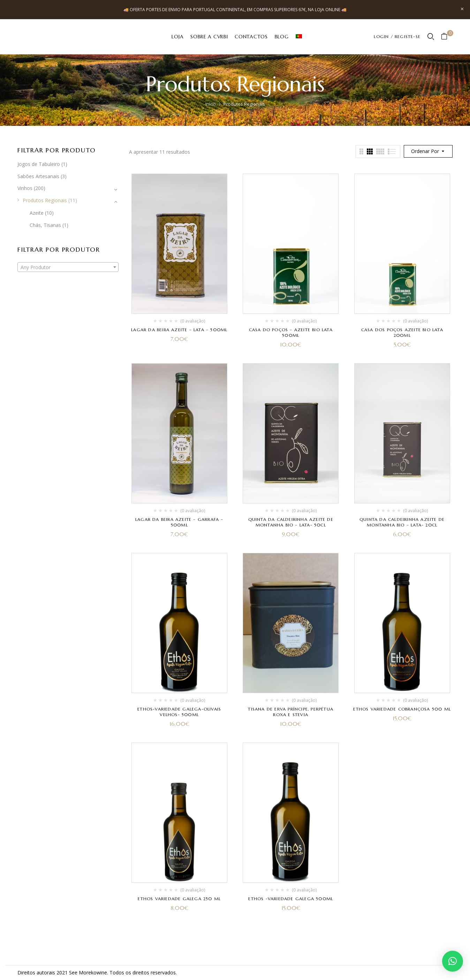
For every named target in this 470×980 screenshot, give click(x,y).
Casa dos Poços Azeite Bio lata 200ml (402, 332)
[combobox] (68, 267)
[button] (447, 37)
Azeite (37, 213)
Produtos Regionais (45, 200)
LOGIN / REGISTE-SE (397, 36)
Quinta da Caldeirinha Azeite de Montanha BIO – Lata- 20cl (402, 522)
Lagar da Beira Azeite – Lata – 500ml (179, 330)
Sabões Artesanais (38, 176)
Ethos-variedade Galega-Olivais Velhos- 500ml (179, 712)
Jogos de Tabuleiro (39, 164)
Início (211, 104)
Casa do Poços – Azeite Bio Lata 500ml (291, 332)
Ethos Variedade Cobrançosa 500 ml (402, 709)
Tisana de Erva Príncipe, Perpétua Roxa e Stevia (291, 712)
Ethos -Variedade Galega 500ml (291, 899)
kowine (99, 973)
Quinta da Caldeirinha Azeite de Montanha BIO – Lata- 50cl (291, 522)
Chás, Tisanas (45, 225)
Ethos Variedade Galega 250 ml (179, 899)
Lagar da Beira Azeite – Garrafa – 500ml (179, 522)
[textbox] (68, 267)
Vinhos (25, 188)
